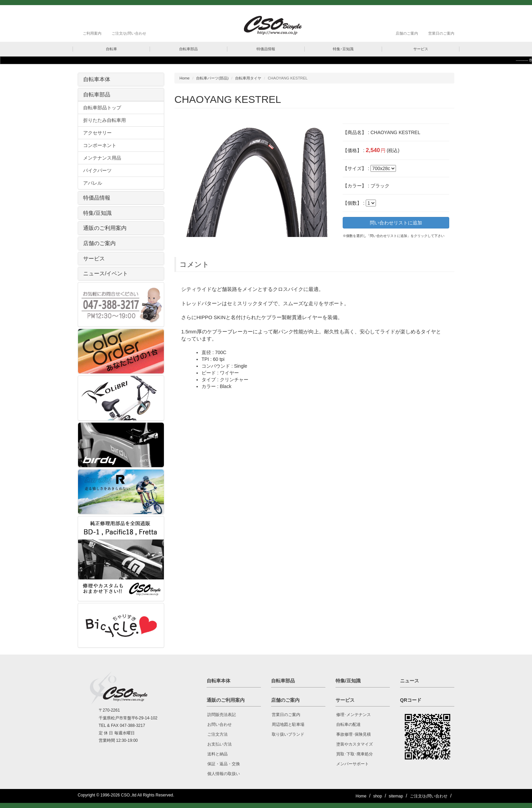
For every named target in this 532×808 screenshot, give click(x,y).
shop (378, 796)
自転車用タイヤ (248, 78)
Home (185, 78)
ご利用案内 (92, 33)
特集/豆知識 (97, 213)
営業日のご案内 (441, 33)
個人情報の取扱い (224, 774)
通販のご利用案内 (105, 228)
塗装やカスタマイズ (355, 744)
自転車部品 (97, 95)
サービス (94, 259)
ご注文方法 (217, 734)
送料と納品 (217, 754)
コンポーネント (100, 145)
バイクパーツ (97, 170)
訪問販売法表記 (222, 715)
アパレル (93, 183)
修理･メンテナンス (354, 715)
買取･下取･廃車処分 (355, 754)
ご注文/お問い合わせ (129, 33)
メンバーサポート (353, 764)
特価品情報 (97, 198)
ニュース (410, 681)
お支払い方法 (220, 744)
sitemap (396, 796)
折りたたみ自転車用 (104, 120)
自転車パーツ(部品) (212, 78)
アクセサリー (97, 133)
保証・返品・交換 (224, 764)
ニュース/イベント (106, 273)
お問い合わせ (220, 724)
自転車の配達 (348, 724)
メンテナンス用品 (102, 158)
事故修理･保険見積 (354, 734)
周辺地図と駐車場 (288, 724)
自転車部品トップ (102, 108)
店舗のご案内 (407, 33)
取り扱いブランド (288, 734)
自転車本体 (97, 79)
